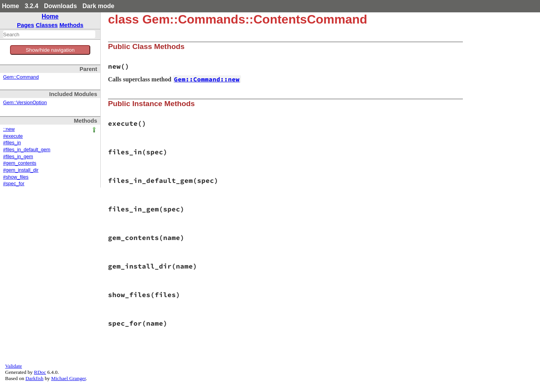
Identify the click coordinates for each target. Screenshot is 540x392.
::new (9, 129)
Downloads (60, 6)
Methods (71, 25)
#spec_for (14, 184)
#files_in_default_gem (27, 150)
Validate (13, 366)
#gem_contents (20, 163)
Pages (26, 25)
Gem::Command (21, 77)
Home (10, 6)
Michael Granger (69, 378)
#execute (13, 136)
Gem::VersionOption (25, 103)
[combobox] (49, 34)
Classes (47, 25)
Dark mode (99, 6)
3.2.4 (32, 6)
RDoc (40, 372)
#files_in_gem (18, 157)
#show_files (16, 177)
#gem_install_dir (21, 170)
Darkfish (35, 378)
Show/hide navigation (50, 50)
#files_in (12, 143)
